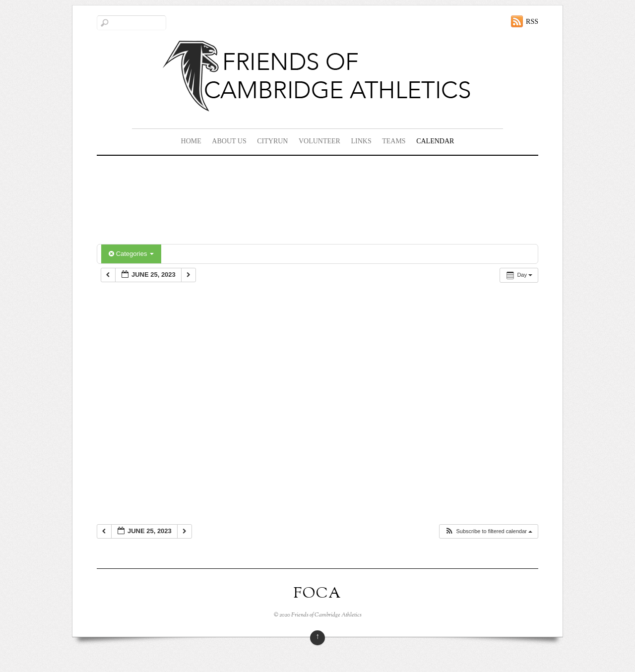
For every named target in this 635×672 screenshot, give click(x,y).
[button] (488, 531)
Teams (394, 141)
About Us (229, 141)
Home (191, 141)
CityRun (272, 141)
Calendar (435, 141)
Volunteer (319, 141)
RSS (532, 22)
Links (361, 141)
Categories (131, 254)
